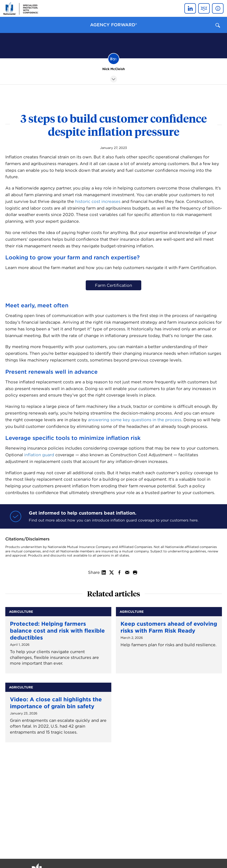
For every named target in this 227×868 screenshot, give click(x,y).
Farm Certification (113, 285)
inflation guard (39, 455)
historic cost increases (98, 201)
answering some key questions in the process (135, 420)
